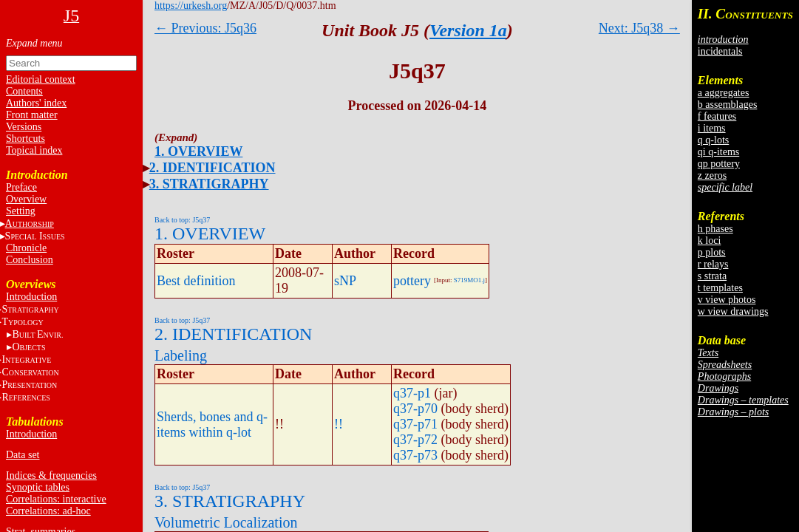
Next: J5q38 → (639, 28)
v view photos (727, 300)
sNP (345, 281)
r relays (713, 264)
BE (37, 334)
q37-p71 (415, 424)
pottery (412, 281)
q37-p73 (415, 455)
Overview (26, 199)
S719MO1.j (469, 280)
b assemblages (727, 105)
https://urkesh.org (191, 6)
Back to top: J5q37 (182, 220)
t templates (720, 288)
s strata (712, 276)
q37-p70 (415, 409)
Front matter (32, 115)
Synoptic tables (38, 487)
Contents (24, 91)
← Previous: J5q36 (205, 28)
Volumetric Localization (226, 522)
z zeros (712, 175)
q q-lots (713, 140)
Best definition (196, 281)
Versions (24, 127)
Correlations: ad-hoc (48, 511)
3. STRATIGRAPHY (209, 184)
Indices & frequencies (51, 475)
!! (339, 424)
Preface (21, 187)
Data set (23, 455)
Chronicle (26, 248)
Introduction (31, 297)
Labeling (181, 355)
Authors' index (36, 103)
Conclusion (30, 260)
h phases (715, 229)
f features (717, 116)
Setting (21, 211)
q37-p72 (415, 440)
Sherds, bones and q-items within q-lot (212, 424)
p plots (712, 252)
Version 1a (468, 30)
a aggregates (724, 93)
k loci (710, 241)
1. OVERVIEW (198, 151)
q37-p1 (412, 393)
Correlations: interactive (56, 499)
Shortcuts (25, 139)
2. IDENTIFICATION (212, 168)
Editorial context (41, 79)
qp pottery (719, 164)
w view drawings (733, 311)
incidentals (720, 51)
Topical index (34, 150)
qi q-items (718, 152)
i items (712, 128)
